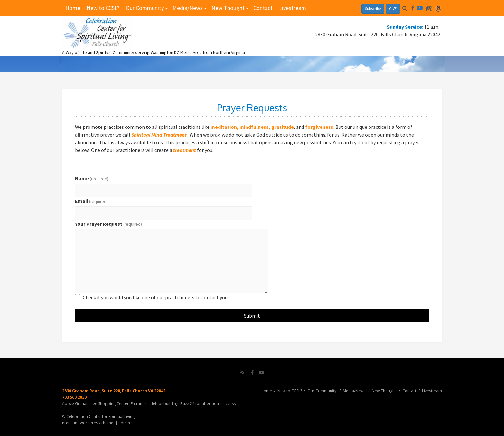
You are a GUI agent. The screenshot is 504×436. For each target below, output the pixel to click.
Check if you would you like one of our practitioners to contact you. (156, 297)
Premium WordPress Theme (88, 423)
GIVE (393, 9)
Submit (252, 316)
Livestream (293, 8)
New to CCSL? (103, 8)
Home (73, 8)
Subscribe (373, 9)
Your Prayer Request (108, 224)
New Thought (228, 8)
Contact (263, 8)
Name (92, 178)
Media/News (188, 8)
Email (91, 201)
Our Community (145, 8)
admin (124, 423)
